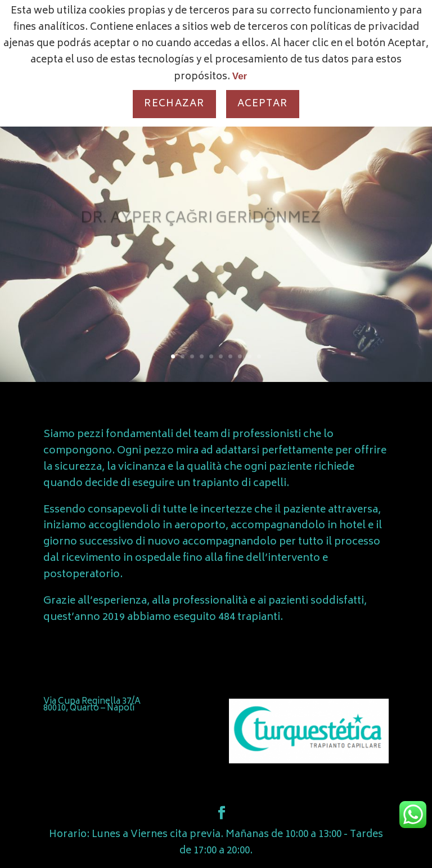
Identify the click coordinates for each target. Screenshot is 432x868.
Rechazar (174, 104)
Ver (240, 76)
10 (259, 356)
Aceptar (263, 104)
